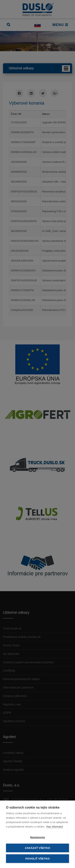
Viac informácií (54, 827)
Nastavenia (37, 837)
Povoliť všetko (37, 859)
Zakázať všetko (38, 848)
